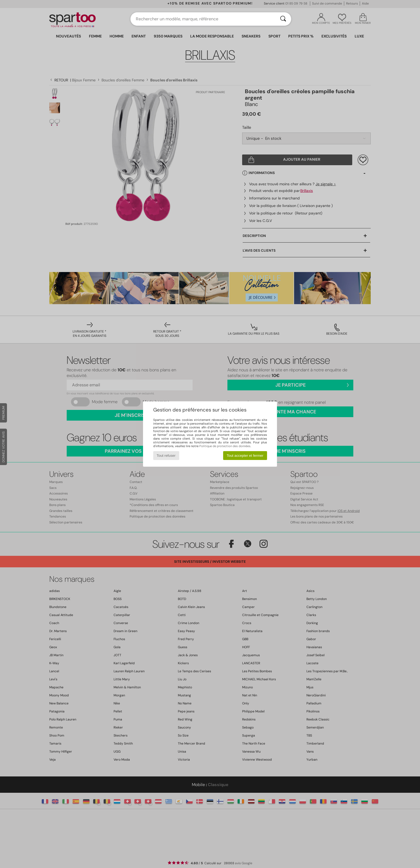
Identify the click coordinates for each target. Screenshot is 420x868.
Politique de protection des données (225, 446)
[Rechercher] (283, 19)
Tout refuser (166, 456)
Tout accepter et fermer (245, 456)
